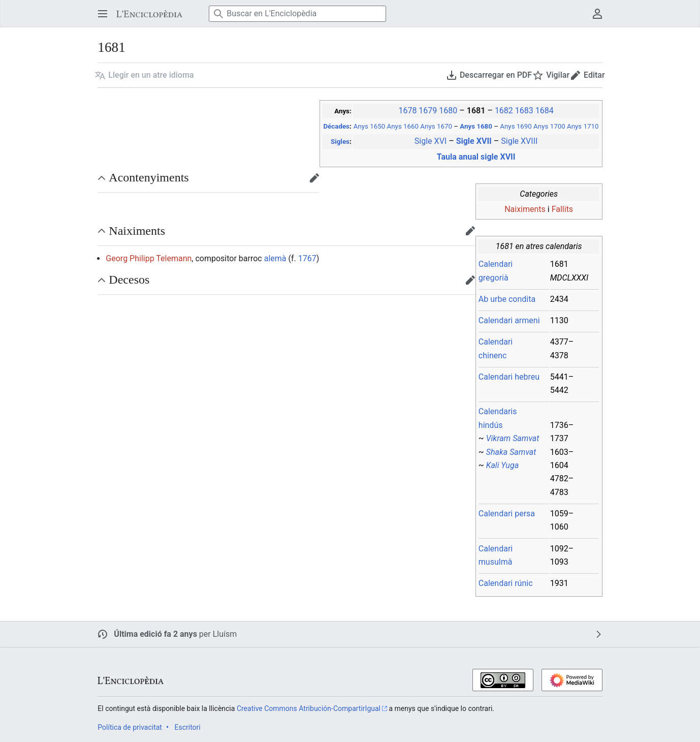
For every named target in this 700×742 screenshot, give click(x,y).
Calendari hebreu (509, 377)
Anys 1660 (403, 126)
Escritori (187, 727)
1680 (448, 111)
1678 (407, 111)
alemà (275, 258)
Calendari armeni (509, 320)
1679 (428, 111)
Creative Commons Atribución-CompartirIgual (309, 708)
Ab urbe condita (507, 299)
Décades (336, 126)
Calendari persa (507, 514)
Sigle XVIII (519, 141)
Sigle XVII (475, 141)
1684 (545, 111)
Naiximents (525, 209)
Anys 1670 (436, 126)
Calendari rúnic (506, 583)
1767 (307, 258)
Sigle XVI (431, 141)
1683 (524, 111)
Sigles (340, 142)
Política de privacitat (130, 727)
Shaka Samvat (511, 452)
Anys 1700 (549, 126)
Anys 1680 (477, 126)
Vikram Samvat (513, 438)
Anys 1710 (583, 126)
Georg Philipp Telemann (149, 258)
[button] (144, 75)
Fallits (562, 209)
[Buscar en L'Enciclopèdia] (297, 14)
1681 (477, 111)
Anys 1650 (370, 126)
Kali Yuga (502, 465)
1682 (504, 111)
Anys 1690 (516, 126)
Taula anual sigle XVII (476, 157)
